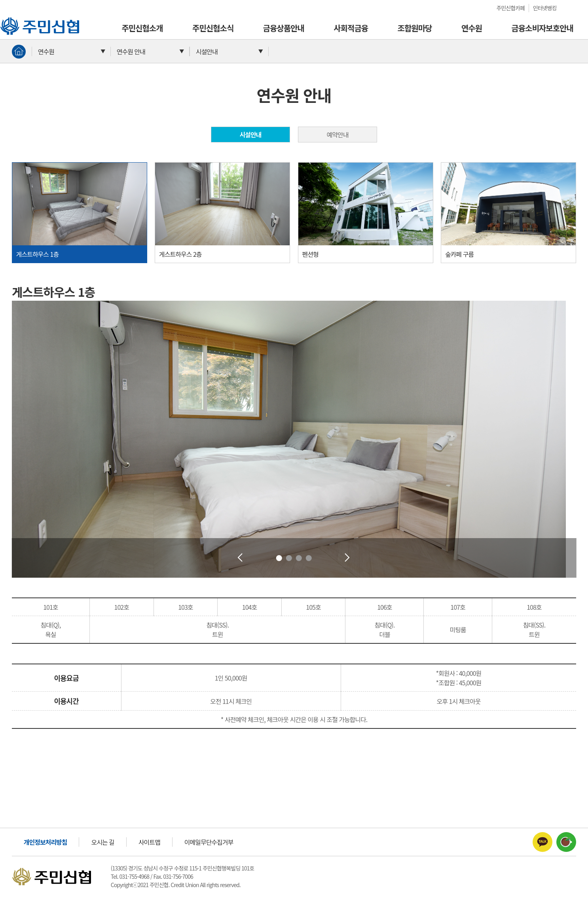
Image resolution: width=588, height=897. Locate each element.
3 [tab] (299, 558)
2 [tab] (289, 558)
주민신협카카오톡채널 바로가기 (542, 842)
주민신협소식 (213, 28)
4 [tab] (309, 558)
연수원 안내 (131, 51)
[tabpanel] (294, 439)
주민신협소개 (142, 28)
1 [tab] (279, 558)
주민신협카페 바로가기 (566, 842)
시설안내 (207, 51)
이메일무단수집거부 (209, 842)
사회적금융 (351, 28)
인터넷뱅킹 (545, 8)
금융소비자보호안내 (542, 28)
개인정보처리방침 (46, 842)
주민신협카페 (511, 8)
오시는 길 (102, 842)
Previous (240, 558)
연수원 (472, 28)
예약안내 (338, 135)
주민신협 (11, 21)
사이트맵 (149, 842)
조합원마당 (414, 28)
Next (348, 558)
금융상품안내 (284, 28)
